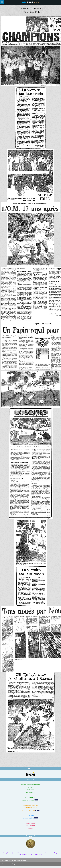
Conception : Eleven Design (9, 864)
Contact (56, 864)
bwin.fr (30, 769)
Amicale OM (30, 836)
